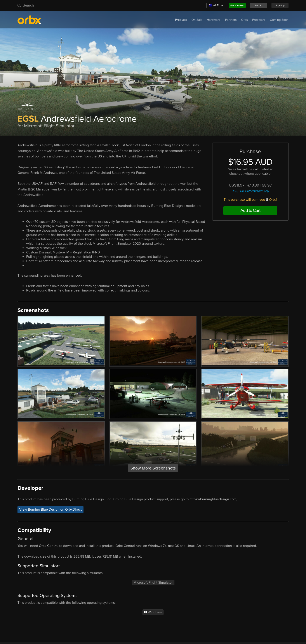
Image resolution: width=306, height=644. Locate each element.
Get (237, 5)
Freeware (259, 20)
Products (181, 20)
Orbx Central (49, 546)
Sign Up (280, 5)
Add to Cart (250, 211)
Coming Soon (279, 20)
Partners (231, 20)
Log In (259, 5)
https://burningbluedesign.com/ (214, 499)
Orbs (244, 20)
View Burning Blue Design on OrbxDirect (50, 510)
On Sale (197, 20)
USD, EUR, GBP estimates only (250, 191)
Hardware (214, 20)
